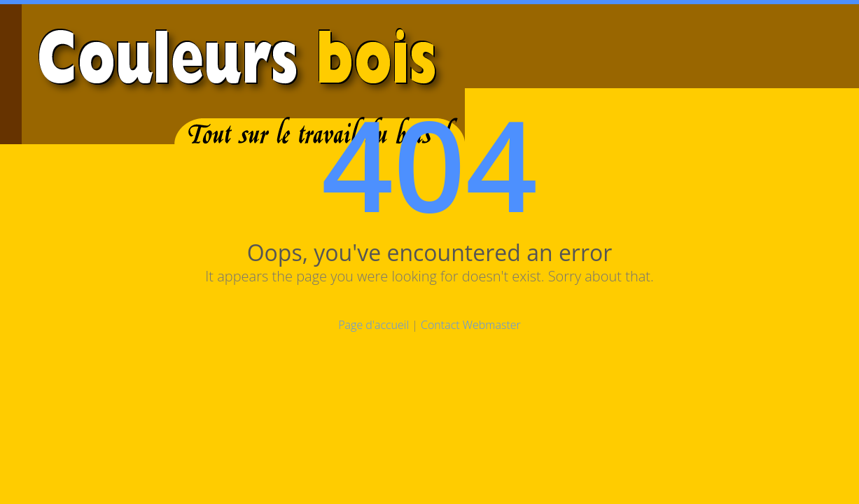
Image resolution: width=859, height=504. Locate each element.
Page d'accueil (373, 325)
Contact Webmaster (471, 325)
